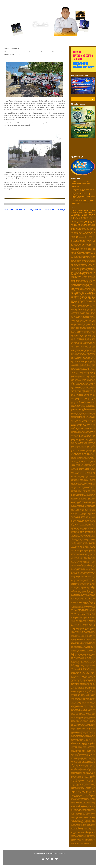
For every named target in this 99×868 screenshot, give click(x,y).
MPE (94, 345)
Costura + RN (77, 487)
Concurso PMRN (87, 475)
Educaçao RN (74, 228)
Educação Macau (80, 331)
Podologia (73, 279)
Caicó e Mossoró (83, 444)
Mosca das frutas (92, 637)
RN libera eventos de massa (85, 737)
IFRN (82, 220)
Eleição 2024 (87, 255)
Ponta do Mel (79, 711)
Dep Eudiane (82, 501)
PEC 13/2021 (86, 670)
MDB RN (77, 345)
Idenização (73, 576)
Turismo (87, 308)
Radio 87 (84, 739)
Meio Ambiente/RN (86, 626)
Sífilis (84, 783)
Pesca (79, 694)
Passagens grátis (86, 687)
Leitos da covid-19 (75, 600)
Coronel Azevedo (91, 483)
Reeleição (78, 360)
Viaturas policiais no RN (78, 812)
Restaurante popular (90, 750)
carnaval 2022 (77, 263)
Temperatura (78, 789)
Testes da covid (90, 790)
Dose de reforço (80, 512)
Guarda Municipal (82, 340)
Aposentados (79, 409)
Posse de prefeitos (83, 715)
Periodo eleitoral (74, 694)
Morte (84, 258)
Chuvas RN (92, 228)
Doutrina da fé (87, 512)
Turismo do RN (74, 798)
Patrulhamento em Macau (84, 689)
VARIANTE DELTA (91, 371)
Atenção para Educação (83, 415)
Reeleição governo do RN (79, 745)
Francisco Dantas (91, 555)
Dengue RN (78, 329)
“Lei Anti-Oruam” (84, 841)
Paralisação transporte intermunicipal (79, 685)
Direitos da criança (91, 509)
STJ (91, 364)
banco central (77, 822)
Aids (74, 403)
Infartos (80, 579)
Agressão (86, 401)
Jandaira (78, 244)
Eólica (72, 534)
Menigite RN (92, 626)
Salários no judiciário (88, 765)
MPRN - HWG (78, 608)
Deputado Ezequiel (80, 295)
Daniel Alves (88, 327)
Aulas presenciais (74, 416)
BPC (84, 424)
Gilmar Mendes (77, 565)
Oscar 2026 (73, 668)
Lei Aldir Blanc (90, 594)
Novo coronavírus (77, 646)
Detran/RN (81, 330)
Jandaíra (80, 300)
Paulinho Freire (77, 303)
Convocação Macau (84, 481)
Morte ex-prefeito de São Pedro (81, 637)
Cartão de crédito (88, 456)
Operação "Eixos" (87, 653)
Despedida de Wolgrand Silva (86, 507)
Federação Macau (86, 541)
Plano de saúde (84, 701)
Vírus (86, 816)
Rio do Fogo (92, 754)
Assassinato (73, 252)
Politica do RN (77, 219)
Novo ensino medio (75, 648)
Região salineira (80, 227)
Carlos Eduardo (83, 236)
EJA (81, 515)
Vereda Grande (81, 811)
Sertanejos (73, 774)
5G (94, 282)
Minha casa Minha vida (85, 630)
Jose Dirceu (73, 587)
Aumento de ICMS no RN (84, 416)
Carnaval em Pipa (91, 453)
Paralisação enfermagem (90, 683)
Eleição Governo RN (85, 522)
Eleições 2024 (92, 331)
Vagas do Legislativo (82, 805)
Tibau (86, 370)
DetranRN (80, 232)
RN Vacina (77, 737)
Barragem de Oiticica (82, 430)
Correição (79, 485)
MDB (72, 301)
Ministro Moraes (74, 631)
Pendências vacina (75, 693)
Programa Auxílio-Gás (76, 724)
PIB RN (83, 674)
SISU (94, 280)
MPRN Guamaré (85, 609)
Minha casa (88, 348)
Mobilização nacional (78, 634)
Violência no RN (92, 374)
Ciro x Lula (89, 470)
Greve (72, 234)
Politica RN (77, 221)
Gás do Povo (92, 340)
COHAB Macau (88, 438)
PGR (94, 352)
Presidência (73, 722)
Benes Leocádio (74, 433)
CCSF (85, 437)
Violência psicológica (75, 815)
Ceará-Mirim (80, 248)
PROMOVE (84, 678)
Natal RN (88, 258)
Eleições (78, 524)
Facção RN (90, 535)
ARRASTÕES (74, 394)
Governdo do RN (84, 338)
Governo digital (88, 567)
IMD (75, 341)
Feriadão (86, 544)
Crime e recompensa (78, 489)
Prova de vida (90, 279)
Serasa (81, 368)
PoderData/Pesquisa (75, 356)
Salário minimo (88, 764)
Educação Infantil (79, 519)
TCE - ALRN (88, 783)
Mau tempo (80, 624)
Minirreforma (92, 630)
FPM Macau (79, 230)
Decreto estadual (85, 293)
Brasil (86, 223)
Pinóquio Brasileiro (79, 700)
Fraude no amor (92, 556)
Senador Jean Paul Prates (89, 367)
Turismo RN (92, 308)
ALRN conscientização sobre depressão (83, 393)
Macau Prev (89, 616)
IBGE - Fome (92, 574)
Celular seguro (87, 322)
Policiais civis (83, 356)
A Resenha (87, 390)
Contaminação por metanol (77, 479)
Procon (76, 723)
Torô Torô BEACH (85, 791)
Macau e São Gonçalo (90, 346)
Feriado (76, 544)
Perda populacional (83, 693)
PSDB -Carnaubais (91, 679)
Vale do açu (73, 806)
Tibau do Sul (90, 370)
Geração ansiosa (91, 563)
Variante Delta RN (91, 806)
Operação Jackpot (75, 659)
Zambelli (93, 817)
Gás (72, 572)
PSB (80, 278)
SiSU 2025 (89, 775)
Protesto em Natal (91, 728)
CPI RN (93, 252)
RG (94, 733)
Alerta (94, 403)
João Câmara (86, 300)
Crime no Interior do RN (76, 492)
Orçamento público (91, 667)
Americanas (77, 314)
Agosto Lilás (81, 401)
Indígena (72, 579)
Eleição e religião (82, 523)
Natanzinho (77, 642)
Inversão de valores (85, 582)
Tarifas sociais (92, 786)
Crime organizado (75, 292)
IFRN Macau (74, 226)
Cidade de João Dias (85, 467)
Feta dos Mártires (91, 549)
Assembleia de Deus (83, 414)
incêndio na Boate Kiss (83, 828)
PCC (86, 668)
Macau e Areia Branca (79, 618)
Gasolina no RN (82, 271)
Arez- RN (82, 411)
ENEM (85, 221)
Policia (86, 244)
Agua (72, 403)
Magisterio (73, 348)
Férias (94, 559)
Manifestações (92, 620)
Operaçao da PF (74, 652)
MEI (77, 605)
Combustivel (74, 254)
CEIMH (89, 437)
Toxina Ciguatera (84, 793)
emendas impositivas (85, 826)
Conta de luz (74, 291)
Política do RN (92, 244)
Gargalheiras (90, 560)
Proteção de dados (75, 730)
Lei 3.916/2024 (77, 594)
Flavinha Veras (89, 552)
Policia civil (82, 239)
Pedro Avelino (85, 303)
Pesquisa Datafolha (85, 304)
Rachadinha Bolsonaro (90, 738)
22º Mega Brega (78, 383)
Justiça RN (77, 342)
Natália (82, 642)
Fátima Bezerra (91, 232)
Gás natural (81, 572)
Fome (84, 553)
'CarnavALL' (93, 379)
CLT (94, 437)
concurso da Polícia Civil (86, 822)
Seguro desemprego (75, 770)
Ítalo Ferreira (76, 839)
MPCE (90, 607)
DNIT (79, 497)
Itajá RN (86, 341)
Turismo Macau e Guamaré (89, 797)
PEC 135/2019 (92, 670)
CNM (77, 236)
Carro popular (89, 455)
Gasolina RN (85, 561)
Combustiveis (89, 240)
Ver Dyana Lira (85, 374)
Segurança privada (91, 768)
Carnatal (81, 288)
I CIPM (87, 574)
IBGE (72, 231)
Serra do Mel (90, 260)
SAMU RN (93, 760)
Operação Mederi (74, 660)
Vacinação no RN (74, 805)
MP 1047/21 (93, 605)
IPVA (94, 299)
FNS (72, 535)
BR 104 (87, 424)
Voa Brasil (91, 282)
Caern (78, 217)
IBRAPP (72, 341)
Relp (90, 749)
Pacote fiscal (75, 682)
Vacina (72, 372)
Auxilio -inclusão (74, 420)
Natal (75, 216)
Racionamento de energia (76, 739)
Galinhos (82, 217)
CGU (92, 437)
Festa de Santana (84, 546)
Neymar (72, 644)
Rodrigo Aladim (88, 363)
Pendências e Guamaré (89, 691)
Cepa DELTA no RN (91, 461)
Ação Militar (73, 424)
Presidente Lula (79, 720)
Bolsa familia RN (88, 316)
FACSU (75, 534)
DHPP (76, 497)
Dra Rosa (93, 512)
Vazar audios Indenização (76, 808)
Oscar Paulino (79, 668)
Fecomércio (73, 541)
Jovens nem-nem (80, 587)
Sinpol (76, 776)
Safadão (83, 763)
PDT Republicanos (77, 670)
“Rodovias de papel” (79, 843)
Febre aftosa (74, 271)
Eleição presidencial (91, 523)
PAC (82, 352)
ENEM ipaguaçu (86, 515)
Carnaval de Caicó (77, 322)
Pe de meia (86, 353)
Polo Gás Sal (85, 708)
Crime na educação (91, 490)
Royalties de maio (91, 759)
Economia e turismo (75, 516)
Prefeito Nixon (88, 717)
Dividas (76, 511)
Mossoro (93, 348)
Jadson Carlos (74, 586)
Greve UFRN (74, 256)
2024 (84, 382)
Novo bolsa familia (80, 350)
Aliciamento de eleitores (86, 404)
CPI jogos (93, 441)
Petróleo (84, 355)
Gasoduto (80, 561)
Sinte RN (79, 776)
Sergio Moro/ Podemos (84, 772)
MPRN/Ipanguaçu (83, 611)
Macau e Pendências (80, 619)
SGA (72, 246)
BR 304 (79, 252)
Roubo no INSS (87, 757)
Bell (94, 431)
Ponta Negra (73, 711)
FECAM (79, 534)
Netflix (94, 642)
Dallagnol (73, 498)
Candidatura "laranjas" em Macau (85, 446)
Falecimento (86, 537)
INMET (80, 272)
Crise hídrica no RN (86, 493)
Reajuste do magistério (90, 742)
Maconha (73, 620)
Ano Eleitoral (76, 408)
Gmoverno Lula (92, 565)
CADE (72, 318)
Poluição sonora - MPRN (83, 709)
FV (92, 333)
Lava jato (87, 590)
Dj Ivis (90, 511)
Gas (94, 560)
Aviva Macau (86, 423)
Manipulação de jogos (84, 622)
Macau (73, 211)
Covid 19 (93, 254)
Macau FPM (92, 615)
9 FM (77, 390)
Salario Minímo (78, 764)
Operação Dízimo (78, 656)
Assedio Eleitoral (74, 414)
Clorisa (76, 471)
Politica (79, 235)
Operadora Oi (92, 650)
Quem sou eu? (18, 41)
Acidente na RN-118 (91, 397)
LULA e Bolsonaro (80, 590)
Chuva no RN (74, 289)
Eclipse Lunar (92, 515)
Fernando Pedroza (75, 545)
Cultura (90, 494)
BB (80, 285)
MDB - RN (93, 604)
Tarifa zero (85, 786)
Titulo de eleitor (88, 262)
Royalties (76, 364)
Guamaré (80, 211)
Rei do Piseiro (81, 749)
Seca (91, 767)
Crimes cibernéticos (86, 492)
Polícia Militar (92, 709)
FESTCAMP (90, 534)
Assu (72, 232)
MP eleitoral (90, 345)
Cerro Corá (73, 463)
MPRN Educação (77, 609)
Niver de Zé (77, 644)
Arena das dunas (76, 411)
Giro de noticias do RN (90, 337)
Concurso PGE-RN (91, 474)
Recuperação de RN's (87, 743)
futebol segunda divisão (79, 827)
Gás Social (75, 572)
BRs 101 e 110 (78, 426)
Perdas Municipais (91, 693)
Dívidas (76, 513)
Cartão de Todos (80, 456)
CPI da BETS (85, 440)
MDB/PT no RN (83, 345)
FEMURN (73, 230)
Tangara (80, 786)
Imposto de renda (90, 243)
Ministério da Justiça (90, 631)
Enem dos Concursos (79, 528)
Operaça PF (92, 350)
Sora (88, 778)
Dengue (82, 223)
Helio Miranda (81, 256)
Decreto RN (83, 500)
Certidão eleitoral (79, 463)
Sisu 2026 (84, 776)
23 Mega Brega (90, 311)
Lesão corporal (87, 600)
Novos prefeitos (77, 649)
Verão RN (87, 811)
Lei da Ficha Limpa (75, 344)
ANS (94, 393)
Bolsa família (85, 252)
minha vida (73, 378)
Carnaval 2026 (74, 450)
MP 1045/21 (82, 605)
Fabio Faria (85, 535)
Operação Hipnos (91, 657)
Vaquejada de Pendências (82, 806)
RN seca (93, 737)
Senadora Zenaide (75, 772)
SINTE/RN (87, 364)
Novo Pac (73, 350)
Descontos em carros (83, 504)
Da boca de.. (92, 497)
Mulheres (77, 638)
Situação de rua (81, 778)
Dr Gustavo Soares (91, 330)
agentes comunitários (86, 820)
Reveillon (93, 753)
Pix (92, 223)
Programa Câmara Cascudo (88, 724)
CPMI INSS (76, 442)
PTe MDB (91, 680)
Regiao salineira (78, 748)
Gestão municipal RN (80, 564)
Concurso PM (73, 475)
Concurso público (85, 476)
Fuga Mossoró (88, 335)
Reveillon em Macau (84, 754)
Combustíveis (73, 324)
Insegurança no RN (82, 238)
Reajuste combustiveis (80, 742)
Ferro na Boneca (83, 545)
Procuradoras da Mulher (84, 723)
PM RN (72, 676)
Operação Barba (78, 654)
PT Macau (89, 238)
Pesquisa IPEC (78, 355)
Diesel (85, 330)
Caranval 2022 (78, 449)
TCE (84, 231)
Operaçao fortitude (91, 652)
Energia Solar (74, 333)
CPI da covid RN (77, 441)
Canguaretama (74, 267)
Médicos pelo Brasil (91, 639)
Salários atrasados (79, 765)
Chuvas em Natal (86, 323)
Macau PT (84, 616)
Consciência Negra (85, 478)
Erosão (72, 531)
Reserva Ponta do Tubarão (79, 363)
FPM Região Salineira (78, 535)
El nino (86, 520)
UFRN (94, 231)
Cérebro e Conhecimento (87, 496)
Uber (82, 800)
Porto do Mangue (80, 279)
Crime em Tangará (82, 490)
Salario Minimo (74, 260)
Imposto (89, 576)
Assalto (72, 412)
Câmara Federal (79, 327)
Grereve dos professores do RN (78, 568)
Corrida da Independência (86, 485)
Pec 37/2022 (77, 690)
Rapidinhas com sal (88, 741)
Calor (90, 320)
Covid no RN (85, 326)
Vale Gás (93, 805)
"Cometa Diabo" (78, 379)
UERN (94, 235)
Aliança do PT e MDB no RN (88, 283)
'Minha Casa (73, 381)
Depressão (73, 502)
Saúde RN (90, 239)
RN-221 (72, 738)
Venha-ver (80, 374)
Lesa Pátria (81, 600)
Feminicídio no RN (86, 542)
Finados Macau (86, 550)
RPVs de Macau (79, 738)
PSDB (84, 234)
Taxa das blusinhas (81, 370)
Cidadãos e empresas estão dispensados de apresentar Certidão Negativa (83, 468)
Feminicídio (77, 334)
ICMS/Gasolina (74, 575)
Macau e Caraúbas (87, 618)
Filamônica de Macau (75, 550)
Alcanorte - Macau (80, 403)
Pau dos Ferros (86, 278)
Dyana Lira (88, 268)
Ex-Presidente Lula (75, 533)
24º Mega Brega (87, 385)
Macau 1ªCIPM (81, 615)
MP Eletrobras (78, 607)
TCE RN (72, 785)
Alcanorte (93, 251)
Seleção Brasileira (84, 770)
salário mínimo (87, 378)
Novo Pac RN (83, 645)
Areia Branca (88, 212)
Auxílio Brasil (76, 285)
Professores (93, 723)
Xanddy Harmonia (87, 817)
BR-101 (72, 426)
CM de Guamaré (75, 220)
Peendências (73, 691)
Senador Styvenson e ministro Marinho (86, 771)
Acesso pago (81, 396)
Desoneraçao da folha (75, 507)
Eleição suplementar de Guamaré (84, 242)
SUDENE (88, 307)
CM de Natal (74, 287)
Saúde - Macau (87, 767)
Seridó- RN (93, 772)
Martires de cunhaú (91, 623)
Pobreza (72, 704)
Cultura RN (73, 327)
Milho (74, 628)
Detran (83, 268)
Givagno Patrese (87, 297)
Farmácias (93, 539)
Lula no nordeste (78, 602)
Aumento (80, 264)
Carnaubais (92, 219)
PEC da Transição (80, 671)
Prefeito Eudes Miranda (80, 717)
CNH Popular (76, 438)
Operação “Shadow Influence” (82, 665)
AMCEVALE (87, 251)
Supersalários (87, 779)
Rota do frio (73, 757)
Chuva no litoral (88, 464)
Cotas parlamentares (85, 487)
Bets (94, 315)
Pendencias (88, 226)
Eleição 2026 (86, 331)
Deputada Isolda (79, 502)
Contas (85, 479)
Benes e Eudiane (82, 433)
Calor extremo (77, 445)
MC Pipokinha (87, 604)
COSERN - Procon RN (75, 440)
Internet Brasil (74, 300)
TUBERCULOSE (74, 786)
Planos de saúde (86, 702)
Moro (83, 634)
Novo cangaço (88, 276)
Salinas (94, 364)
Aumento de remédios (75, 419)
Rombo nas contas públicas (83, 756)
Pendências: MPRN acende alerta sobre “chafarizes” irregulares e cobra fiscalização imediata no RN (83, 202)
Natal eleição (86, 349)
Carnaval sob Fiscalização (76, 455)
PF (83, 230)
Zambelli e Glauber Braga (77, 819)
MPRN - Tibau (84, 608)
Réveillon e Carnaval (86, 760)
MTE (90, 611)
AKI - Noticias (82, 392)
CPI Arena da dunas (78, 318)
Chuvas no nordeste (75, 467)
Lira (82, 601)
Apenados (93, 408)
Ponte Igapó (85, 711)
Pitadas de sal (91, 355)
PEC (82, 670)
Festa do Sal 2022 (74, 549)
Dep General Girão (91, 501)
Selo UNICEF (92, 770)
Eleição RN (92, 230)
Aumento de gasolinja (90, 418)
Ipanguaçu (73, 244)
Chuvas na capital (79, 466)
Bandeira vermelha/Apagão (77, 429)
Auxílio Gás (89, 422)
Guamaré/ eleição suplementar (77, 571)
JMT (91, 585)
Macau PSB (79, 616)
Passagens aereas (86, 686)
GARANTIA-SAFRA (75, 560)
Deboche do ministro (87, 498)
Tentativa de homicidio (86, 789)
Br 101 (94, 316)
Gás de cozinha (80, 243)
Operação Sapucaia (75, 663)
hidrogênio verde (74, 828)
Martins (85, 623)
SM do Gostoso (88, 761)
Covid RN (93, 267)
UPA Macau (73, 800)
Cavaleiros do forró (77, 460)
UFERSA (90, 231)
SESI (81, 761)
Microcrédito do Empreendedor (85, 627)
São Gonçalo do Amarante (88, 247)
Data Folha (93, 327)
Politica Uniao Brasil (86, 706)
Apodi (94, 239)
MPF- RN (73, 608)
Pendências (87, 211)
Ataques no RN (74, 415)
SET (84, 761)
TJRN (82, 262)
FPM (89, 216)
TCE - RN (93, 783)
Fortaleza (78, 555)
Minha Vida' (77, 630)
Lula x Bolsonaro (87, 602)
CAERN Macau (86, 228)
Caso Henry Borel (85, 457)
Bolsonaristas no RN (91, 434)
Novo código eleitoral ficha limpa (88, 646)
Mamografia (86, 620)
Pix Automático (77, 701)
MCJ (89, 273)
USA (77, 800)
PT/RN (87, 680)
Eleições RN (84, 524)
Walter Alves (85, 375)
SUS (86, 239)
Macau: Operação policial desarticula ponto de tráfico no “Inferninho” (83, 190)
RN (81, 214)
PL (92, 674)
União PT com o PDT (88, 800)
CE (91, 266)
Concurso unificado (81, 324)
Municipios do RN (83, 638)
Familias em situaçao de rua (84, 539)
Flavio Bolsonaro (78, 553)
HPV (85, 572)
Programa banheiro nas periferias (88, 726)
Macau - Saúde (92, 613)
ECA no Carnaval (81, 513)
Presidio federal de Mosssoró (89, 720)
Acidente (72, 314)
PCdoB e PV (90, 668)
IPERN (94, 575)
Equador (93, 530)
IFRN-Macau (80, 575)
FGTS (89, 248)
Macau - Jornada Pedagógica (82, 612)
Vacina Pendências (79, 802)
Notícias (82, 244)
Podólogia (84, 704)
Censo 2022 (83, 461)
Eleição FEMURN (76, 522)
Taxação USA (83, 787)
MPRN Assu (90, 608)
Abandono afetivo (82, 394)
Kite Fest (89, 589)
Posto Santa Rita (91, 715)
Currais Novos (84, 292)
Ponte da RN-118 (91, 711)
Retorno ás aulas (87, 753)
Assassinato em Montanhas (89, 412)
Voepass (89, 815)
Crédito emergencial (84, 494)
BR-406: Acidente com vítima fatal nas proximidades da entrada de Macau (82, 182)
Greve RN (80, 226)
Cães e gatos (78, 496)
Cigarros (76, 470)
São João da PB (77, 782)
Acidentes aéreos (82, 398)
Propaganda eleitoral (81, 728)
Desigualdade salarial (91, 505)
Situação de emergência (86, 246)
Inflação (83, 579)
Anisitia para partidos (87, 407)
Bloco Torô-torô (81, 316)
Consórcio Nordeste (90, 289)
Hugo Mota (82, 574)
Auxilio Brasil (74, 240)
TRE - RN (79, 785)
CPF (81, 440)
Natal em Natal (81, 276)
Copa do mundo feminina (84, 291)
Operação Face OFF (86, 656)
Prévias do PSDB (82, 731)
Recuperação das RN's (76, 743)
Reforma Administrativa (86, 360)
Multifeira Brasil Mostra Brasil (77, 349)
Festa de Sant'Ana (75, 546)
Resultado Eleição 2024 (76, 752)
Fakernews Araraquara (78, 537)
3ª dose (88, 386)
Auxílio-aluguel (80, 423)
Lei (94, 300)
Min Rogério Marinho (80, 348)
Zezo (84, 819)
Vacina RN (86, 282)
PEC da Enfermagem (88, 352)
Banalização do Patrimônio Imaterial (79, 427)
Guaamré (73, 570)
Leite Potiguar (86, 344)
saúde (82, 221)
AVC (78, 394)
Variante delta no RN (85, 372)
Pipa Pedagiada (89, 700)
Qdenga (78, 733)
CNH (89, 252)
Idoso (86, 576)
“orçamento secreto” (87, 843)
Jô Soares (77, 589)
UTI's (79, 800)
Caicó (75, 232)
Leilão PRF (86, 598)
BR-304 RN (91, 315)
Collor (80, 471)
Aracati (90, 409)
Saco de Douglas (78, 763)
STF (88, 219)
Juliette (91, 272)
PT (76, 231)
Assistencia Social (91, 414)
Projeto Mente (74, 727)
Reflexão (89, 745)
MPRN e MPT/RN (75, 611)
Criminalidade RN (77, 493)
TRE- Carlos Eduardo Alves (87, 785)
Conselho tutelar (81, 289)
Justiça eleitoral (83, 342)
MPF (81, 234)
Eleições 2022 (91, 236)
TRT (94, 785)
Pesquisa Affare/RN (85, 694)
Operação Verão (91, 663)
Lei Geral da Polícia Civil (87, 596)
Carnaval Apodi (88, 450)
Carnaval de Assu (76, 452)
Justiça (91, 300)
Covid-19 (88, 217)
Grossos (72, 340)
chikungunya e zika (83, 377)
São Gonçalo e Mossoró (84, 780)
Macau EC (73, 346)
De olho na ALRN (79, 498)
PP (92, 676)
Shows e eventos (82, 775)
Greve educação (92, 338)
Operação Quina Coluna (89, 661)
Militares (78, 628)
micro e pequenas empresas (83, 831)
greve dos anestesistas (90, 827)
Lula (84, 226)
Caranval (73, 449)
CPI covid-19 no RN (83, 287)
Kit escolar (85, 589)
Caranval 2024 (85, 449)
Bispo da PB (77, 434)
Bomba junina (89, 435)
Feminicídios (82, 334)
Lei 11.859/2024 (90, 593)
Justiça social (89, 342)
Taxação (78, 787)
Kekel (81, 589)
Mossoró (93, 216)
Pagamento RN (87, 682)
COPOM (93, 438)
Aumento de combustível (76, 284)
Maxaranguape (86, 624)
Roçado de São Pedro (76, 760)
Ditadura (72, 511)
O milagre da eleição (78, 650)
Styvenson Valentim (80, 779)
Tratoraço (88, 796)
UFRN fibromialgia (91, 798)
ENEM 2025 (73, 331)
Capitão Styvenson (91, 448)
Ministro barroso (82, 631)
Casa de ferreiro (77, 457)
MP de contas (85, 607)
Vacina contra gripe (88, 802)
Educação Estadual (86, 518)
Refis (86, 745)
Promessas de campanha (90, 727)
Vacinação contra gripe (82, 804)
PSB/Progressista (74, 679)
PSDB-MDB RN (74, 680)
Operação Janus (83, 659)
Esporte (93, 255)
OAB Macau (87, 350)
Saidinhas (91, 763)
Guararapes (86, 571)
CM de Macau (88, 224)
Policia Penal (76, 705)
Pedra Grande (92, 353)
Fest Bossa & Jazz (91, 545)
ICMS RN (77, 234)
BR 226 (90, 424)
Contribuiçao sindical (75, 481)
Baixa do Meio (92, 426)
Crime (93, 224)
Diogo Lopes (73, 509)
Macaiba (82, 275)
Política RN (76, 357)
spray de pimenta (78, 837)
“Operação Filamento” (82, 842)
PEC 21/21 (73, 671)
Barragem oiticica (78, 431)
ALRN (85, 214)
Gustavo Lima (92, 571)
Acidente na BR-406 (82, 397)
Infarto (76, 579)
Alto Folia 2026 (81, 405)
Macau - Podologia (84, 613)
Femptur (72, 544)
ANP (94, 312)
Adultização (85, 400)
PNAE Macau (84, 676)
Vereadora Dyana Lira (86, 809)
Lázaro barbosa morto (79, 604)
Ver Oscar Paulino (77, 809)
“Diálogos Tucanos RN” (76, 841)
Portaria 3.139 (88, 712)
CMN (72, 438)
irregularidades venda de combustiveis (82, 830)
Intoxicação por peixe (75, 582)
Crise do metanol (91, 326)
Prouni (85, 279)
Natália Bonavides (88, 642)
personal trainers (88, 832)
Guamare (76, 340)
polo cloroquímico (80, 378)
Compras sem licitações (76, 472)
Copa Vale (77, 482)
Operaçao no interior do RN (77, 653)
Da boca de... (76, 186)
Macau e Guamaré (87, 250)
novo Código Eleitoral (89, 309)
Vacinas (93, 802)
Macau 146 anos (74, 615)
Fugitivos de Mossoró (78, 557)
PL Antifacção (89, 301)
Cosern (79, 254)
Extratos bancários (91, 533)
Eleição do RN (74, 523)
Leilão (81, 344)
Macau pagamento (91, 619)
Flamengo (82, 552)
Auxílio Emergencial (82, 315)
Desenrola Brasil (75, 255)
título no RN (92, 837)
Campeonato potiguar (90, 445)
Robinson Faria (74, 756)
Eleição (81, 255)
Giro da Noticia (85, 565)
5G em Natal (90, 312)
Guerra (88, 340)
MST (88, 611)
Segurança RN (88, 235)
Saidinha (87, 763)
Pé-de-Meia (77, 359)
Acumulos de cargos (91, 398)
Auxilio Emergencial (87, 284)
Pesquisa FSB (77, 696)
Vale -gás (89, 805)
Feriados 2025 (81, 544)
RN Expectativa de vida (88, 735)
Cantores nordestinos (83, 448)
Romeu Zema (92, 756)
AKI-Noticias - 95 (89, 392)
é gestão (93, 839)
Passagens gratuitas (78, 687)
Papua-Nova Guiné (80, 683)
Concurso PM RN (80, 475)
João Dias (86, 587)
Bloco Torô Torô (74, 316)
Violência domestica (91, 813)
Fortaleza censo (84, 555)
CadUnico (77, 444)
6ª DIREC (88, 387)
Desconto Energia (74, 504)
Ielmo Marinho (86, 272)
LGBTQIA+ (73, 590)
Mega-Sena (79, 626)
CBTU (82, 437)
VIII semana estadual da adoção (79, 801)
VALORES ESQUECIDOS (81, 371)
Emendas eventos (91, 526)
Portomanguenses (74, 715)
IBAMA (72, 272)
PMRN (76, 676)
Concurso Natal (83, 474)
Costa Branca (85, 254)
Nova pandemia (77, 645)
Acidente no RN (74, 398)
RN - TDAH (85, 734)
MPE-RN (93, 607)
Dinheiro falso (92, 508)
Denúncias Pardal (85, 329)
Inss (82, 219)
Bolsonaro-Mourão (82, 435)
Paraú (89, 685)
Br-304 (79, 266)
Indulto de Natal (91, 578)
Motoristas (73, 638)
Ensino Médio (81, 530)
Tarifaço (77, 282)
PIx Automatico (88, 674)
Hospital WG (76, 574)
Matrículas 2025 (74, 624)
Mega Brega (87, 275)
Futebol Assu (79, 559)
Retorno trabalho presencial (77, 753)
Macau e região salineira (77, 258)
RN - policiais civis (91, 734)
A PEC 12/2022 (82, 390)
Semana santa (77, 367)
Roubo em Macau (80, 757)
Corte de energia (78, 326)
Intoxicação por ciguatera (89, 581)
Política (84, 259)
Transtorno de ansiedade (80, 796)
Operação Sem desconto (76, 352)
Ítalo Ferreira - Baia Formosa (85, 839)
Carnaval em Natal (81, 453)
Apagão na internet (87, 408)
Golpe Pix (76, 567)
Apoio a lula (73, 409)
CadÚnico (78, 320)
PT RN (76, 353)
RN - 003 (80, 734)
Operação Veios (84, 663)
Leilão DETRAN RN (79, 598)
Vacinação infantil (91, 804)
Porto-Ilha (93, 713)
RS (77, 305)
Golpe (72, 567)
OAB (82, 301)
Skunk (86, 778)
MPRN (81, 212)
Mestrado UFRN (74, 627)
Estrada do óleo (85, 531)
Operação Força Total (81, 657)
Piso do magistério (77, 259)
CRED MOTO (81, 442)
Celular (83, 322)
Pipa (84, 700)
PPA (94, 676)
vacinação (73, 311)
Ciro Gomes (92, 323)
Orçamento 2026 (74, 667)
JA (80, 585)
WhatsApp (81, 817)
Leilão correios (92, 598)
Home (7, 41)
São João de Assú (85, 782)
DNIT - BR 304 (83, 497)
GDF (80, 560)
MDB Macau (73, 605)
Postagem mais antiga (55, 209)
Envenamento (88, 530)
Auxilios (84, 422)
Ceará (84, 240)
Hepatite (88, 572)
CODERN (82, 438)
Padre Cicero (81, 682)
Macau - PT (76, 613)
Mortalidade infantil (89, 634)
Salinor (83, 764)
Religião (86, 749)
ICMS (89, 223)
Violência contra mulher (80, 813)
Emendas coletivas (83, 526)
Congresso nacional (75, 478)
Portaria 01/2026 (81, 712)
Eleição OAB (92, 522)
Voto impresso (82, 816)
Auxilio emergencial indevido (85, 420)
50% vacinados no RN (78, 387)
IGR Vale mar (86, 575)
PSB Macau (92, 678)
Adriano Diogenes (78, 400)
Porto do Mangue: (84, 713)
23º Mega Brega (79, 385)
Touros (81, 282)
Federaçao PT (79, 541)
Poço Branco (82, 357)
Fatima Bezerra (91, 269)
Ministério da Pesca (75, 633)
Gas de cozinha (74, 561)
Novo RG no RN (89, 645)
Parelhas (93, 685)
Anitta (72, 408)
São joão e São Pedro (78, 783)
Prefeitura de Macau (82, 719)
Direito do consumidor (81, 509)
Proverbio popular (74, 731)
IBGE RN (80, 250)
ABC (91, 390)
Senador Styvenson (75, 368)
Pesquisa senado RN (87, 698)
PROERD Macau (75, 678)
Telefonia (73, 789)
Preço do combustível (82, 722)
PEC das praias (87, 671)
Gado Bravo (84, 560)
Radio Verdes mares (91, 739)
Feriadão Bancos (92, 544)
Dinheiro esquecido (84, 508)
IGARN (76, 272)
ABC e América (75, 392)
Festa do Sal (92, 548)
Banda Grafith (74, 248)
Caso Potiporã (77, 459)
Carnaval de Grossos (85, 452)
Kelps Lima (92, 256)
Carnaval (80, 240)
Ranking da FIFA (75, 741)
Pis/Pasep (77, 239)
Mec (74, 231)
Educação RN (91, 221)
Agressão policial (92, 401)
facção (72, 827)
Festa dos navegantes (83, 549)
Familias (76, 539)
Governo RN (74, 238)
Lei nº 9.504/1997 (82, 597)
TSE (72, 221)
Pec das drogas (88, 690)
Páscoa (88, 731)
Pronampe (73, 728)
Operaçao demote (83, 652)
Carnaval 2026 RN (81, 450)
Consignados (92, 478)
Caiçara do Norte (75, 288)
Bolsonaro (87, 220)
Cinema (80, 470)
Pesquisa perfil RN (78, 698)
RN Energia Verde (74, 734)
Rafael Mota (90, 359)
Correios (88, 267)
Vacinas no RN (74, 804)
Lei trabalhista (89, 597)
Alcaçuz (79, 283)
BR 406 (93, 424)
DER (84, 327)
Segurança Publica (83, 768)
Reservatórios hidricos (80, 750)
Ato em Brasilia (92, 415)
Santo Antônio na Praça (78, 767)
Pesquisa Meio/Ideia (86, 696)
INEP (91, 575)
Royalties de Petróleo (83, 759)
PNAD (80, 676)
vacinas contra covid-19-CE (77, 838)
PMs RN (72, 353)
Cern (80, 323)
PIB (81, 674)
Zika (89, 375)
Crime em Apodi (87, 489)
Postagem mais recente (15, 209)
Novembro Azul (92, 349)
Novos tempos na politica (86, 649)
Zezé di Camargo (89, 819)
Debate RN (73, 329)
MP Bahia (73, 607)
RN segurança (83, 359)
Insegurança (88, 579)
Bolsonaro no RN (74, 435)
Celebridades (77, 461)
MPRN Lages (92, 609)
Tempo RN (82, 308)
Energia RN (87, 528)
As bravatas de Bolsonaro (90, 411)
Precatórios (88, 357)
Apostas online (85, 409)
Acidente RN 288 (87, 396)
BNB (87, 315)
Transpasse (73, 794)
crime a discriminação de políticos (83, 823)
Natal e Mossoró (88, 641)
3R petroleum (80, 251)
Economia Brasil (91, 295)
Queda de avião (83, 733)
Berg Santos (89, 433)
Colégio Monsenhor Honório (89, 471)
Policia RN (82, 705)
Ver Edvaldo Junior (86, 808)
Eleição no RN (78, 269)
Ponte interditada (74, 712)
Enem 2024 (84, 269)
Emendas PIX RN (75, 526)
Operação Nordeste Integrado (85, 660)
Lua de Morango (87, 601)
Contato (30, 41)
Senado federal (74, 771)
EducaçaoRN (78, 518)
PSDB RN (88, 234)
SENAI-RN (78, 761)
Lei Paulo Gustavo (83, 273)
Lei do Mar (76, 597)
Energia (85, 232)
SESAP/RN (83, 307)
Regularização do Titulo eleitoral (84, 361)
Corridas (80, 486)
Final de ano (92, 550)
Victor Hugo (86, 812)
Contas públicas (91, 479)
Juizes (90, 587)
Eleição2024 (73, 524)
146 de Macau (79, 382)
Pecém (94, 690)
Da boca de (78, 293)
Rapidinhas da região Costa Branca (84, 280)
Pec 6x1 (82, 690)
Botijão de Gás (92, 285)
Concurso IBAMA (75, 474)
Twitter (79, 798)
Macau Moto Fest (80, 346)
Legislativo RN (83, 592)
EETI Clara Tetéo (89, 513)
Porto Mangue (74, 713)
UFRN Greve (84, 798)
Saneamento (80, 366)
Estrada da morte (87, 333)
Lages (94, 342)
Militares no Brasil (85, 628)
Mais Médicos (79, 620)
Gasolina (93, 248)
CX (94, 266)
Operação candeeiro (86, 664)
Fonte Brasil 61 (89, 553)
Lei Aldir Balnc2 (84, 594)
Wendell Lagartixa (75, 817)
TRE (86, 231)
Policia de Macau (88, 705)
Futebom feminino (87, 559)
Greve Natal (89, 568)
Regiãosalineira (74, 749)
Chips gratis (78, 464)
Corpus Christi (74, 485)
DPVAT (88, 497)
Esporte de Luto (77, 531)
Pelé (72, 355)
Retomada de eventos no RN (88, 752)
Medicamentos (77, 301)
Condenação (92, 476)
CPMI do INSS (80, 319)
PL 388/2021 (81, 675)
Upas (94, 800)
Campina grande (74, 446)
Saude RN (77, 246)
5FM (84, 387)
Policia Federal (89, 704)
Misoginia (82, 633)
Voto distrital (75, 816)
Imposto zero (79, 578)
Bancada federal (91, 427)
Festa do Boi (88, 334)
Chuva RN (83, 464)
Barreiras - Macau (89, 431)
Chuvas (80, 267)
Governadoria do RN (75, 338)
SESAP (83, 364)
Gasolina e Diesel (91, 561)
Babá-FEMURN (85, 426)
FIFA (94, 534)
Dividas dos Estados (83, 511)
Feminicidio (79, 542)
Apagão (81, 408)
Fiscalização (77, 552)
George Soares (81, 337)
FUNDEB (73, 243)
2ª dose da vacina (82, 386)
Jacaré (94, 585)
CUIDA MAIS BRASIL (89, 442)
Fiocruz (72, 552)
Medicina (74, 626)
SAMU (80, 364)
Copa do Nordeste (75, 483)
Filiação (81, 550)
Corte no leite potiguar (87, 486)
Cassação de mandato (85, 459)
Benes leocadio (84, 285)
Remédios (78, 307)
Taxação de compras (91, 787)
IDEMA (90, 299)
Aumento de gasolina (81, 418)
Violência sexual (83, 815)
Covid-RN (93, 291)
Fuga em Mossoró (78, 297)
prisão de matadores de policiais (84, 834)
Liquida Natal (79, 601)
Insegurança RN (80, 341)
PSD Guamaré (82, 679)
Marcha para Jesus (79, 623)
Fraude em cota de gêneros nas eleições (79, 556)
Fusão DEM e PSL (88, 557)
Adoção (72, 400)
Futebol (93, 335)
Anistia (94, 407)
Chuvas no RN (75, 223)
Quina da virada (90, 733)
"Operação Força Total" (81, 311)
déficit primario (77, 826)
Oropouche (93, 665)
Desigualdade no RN (81, 505)
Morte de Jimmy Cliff (83, 635)
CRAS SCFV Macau (87, 319)
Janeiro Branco (81, 586)
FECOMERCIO (84, 534)
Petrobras (80, 228)
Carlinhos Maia (92, 449)
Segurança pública (82, 260)
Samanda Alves (74, 366)
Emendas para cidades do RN (78, 527)
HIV (75, 299)
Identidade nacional (80, 576)
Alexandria (78, 404)
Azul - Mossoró (92, 423)
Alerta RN (73, 404)
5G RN (86, 312)
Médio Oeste (73, 641)
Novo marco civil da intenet (85, 648)
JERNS (88, 585)
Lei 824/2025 (90, 592)
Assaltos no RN (78, 412)
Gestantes (73, 564)
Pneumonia (93, 702)
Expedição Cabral (83, 533)
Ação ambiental (79, 424)
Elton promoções (91, 524)
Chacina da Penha (87, 463)
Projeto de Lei (80, 727)
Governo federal (91, 271)
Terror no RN (83, 790)
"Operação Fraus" (86, 379)
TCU (76, 785)
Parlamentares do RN (76, 686)
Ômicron (73, 236)
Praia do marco (81, 716)
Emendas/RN (88, 527)
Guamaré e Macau (90, 570)
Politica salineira (78, 708)
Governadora (81, 567)
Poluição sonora (74, 709)
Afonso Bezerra (82, 216)
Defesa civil (76, 501)
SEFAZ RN (73, 761)
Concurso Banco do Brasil (89, 472)
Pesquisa (93, 278)
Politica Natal (78, 706)
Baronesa (87, 429)
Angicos (76, 264)
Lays (79, 592)
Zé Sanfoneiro (78, 820)
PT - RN (79, 680)
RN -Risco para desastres (76, 735)
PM (94, 675)
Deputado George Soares (89, 502)
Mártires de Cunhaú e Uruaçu (80, 639)
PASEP (84, 668)
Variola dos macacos (76, 309)
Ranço (81, 741)
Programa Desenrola (75, 726)
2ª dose (76, 386)
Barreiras (83, 431)
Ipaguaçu (79, 583)
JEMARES (84, 585)
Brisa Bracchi (85, 266)
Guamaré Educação (80, 570)
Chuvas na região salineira (89, 466)
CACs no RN (78, 437)
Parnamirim (86, 230)
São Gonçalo (76, 780)
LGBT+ (94, 589)
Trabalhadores (92, 793)
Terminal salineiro (77, 790)
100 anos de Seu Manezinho (84, 381)
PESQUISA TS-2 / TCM (82, 672)
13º (93, 263)
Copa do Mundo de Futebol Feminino (87, 482)
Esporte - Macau (80, 333)
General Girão (83, 563)
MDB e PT (93, 273)
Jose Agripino (92, 586)
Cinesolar (84, 470)
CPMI (72, 442)
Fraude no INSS (80, 335)
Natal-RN (93, 220)
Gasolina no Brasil (75, 563)
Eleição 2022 (80, 224)
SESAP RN (80, 231)
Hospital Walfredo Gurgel (82, 299)
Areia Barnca (88, 314)
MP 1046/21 (87, 605)
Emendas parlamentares (76, 296)
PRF (77, 278)
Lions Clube (73, 601)
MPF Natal (76, 275)
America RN (79, 407)
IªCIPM (78, 585)
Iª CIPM (89, 341)
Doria (75, 512)
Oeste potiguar (86, 650)
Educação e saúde (80, 520)
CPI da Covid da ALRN (87, 318)
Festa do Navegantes (84, 548)
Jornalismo (87, 586)
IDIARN (87, 256)
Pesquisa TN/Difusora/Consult (83, 697)
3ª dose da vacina (80, 312)
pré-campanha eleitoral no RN (82, 835)
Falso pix (79, 538)
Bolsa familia (83, 434)
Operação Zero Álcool (76, 664)
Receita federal (82, 305)
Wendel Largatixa (91, 816)
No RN (81, 644)
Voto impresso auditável (76, 375)
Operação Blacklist (86, 654)
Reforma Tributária (91, 259)
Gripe (94, 568)
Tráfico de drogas (80, 797)
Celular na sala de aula (89, 288)
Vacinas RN (77, 372)
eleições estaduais (91, 377)
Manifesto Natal (74, 622)
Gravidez (93, 567)
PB (84, 301)
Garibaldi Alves (74, 337)
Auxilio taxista (78, 422)
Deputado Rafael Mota (76, 268)
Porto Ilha (93, 712)
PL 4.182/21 (86, 675)
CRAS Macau (92, 287)
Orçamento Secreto (82, 667)
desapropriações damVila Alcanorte (83, 824)
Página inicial (35, 209)
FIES (94, 242)
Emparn (86, 248)
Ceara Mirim (84, 460)
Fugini (72, 557)
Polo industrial (92, 708)
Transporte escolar (80, 794)
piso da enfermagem (86, 263)
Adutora (90, 400)
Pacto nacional (81, 353)
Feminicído (93, 542)
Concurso (84, 267)
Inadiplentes (85, 578)
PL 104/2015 (75, 675)
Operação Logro (91, 659)
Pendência (80, 691)
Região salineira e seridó (89, 748)
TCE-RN (75, 370)
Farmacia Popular (86, 296)
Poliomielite (89, 356)
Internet (81, 581)
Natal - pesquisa (80, 641)
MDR (72, 275)
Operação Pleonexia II (78, 661)
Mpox (76, 276)
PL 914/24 (91, 675)
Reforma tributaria (82, 746)
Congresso (88, 324)
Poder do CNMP (78, 704)
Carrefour (84, 455)
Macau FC (87, 615)
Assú (85, 219)
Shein (77, 774)
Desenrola (77, 330)
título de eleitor (86, 837)
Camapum (83, 445)
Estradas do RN (92, 531)
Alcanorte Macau (88, 403)
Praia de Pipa (74, 716)
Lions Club (93, 600)
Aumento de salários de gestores (88, 419)
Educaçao (93, 227)
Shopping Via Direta (83, 774)
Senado (82, 367)
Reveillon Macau (74, 754)
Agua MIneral (74, 283)
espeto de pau (92, 826)
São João (73, 282)
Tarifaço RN (73, 787)
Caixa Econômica (84, 320)
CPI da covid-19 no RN (86, 441)
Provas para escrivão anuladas (88, 730)
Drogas (72, 513)
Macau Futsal (74, 616)
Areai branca (83, 314)
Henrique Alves (74, 250)
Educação (73, 217)
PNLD (89, 676)
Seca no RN (85, 366)
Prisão (82, 235)
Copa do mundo (83, 483)
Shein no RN (86, 368)
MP (79, 605)
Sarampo (78, 308)
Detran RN (87, 227)
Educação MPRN (86, 519)
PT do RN (84, 680)
